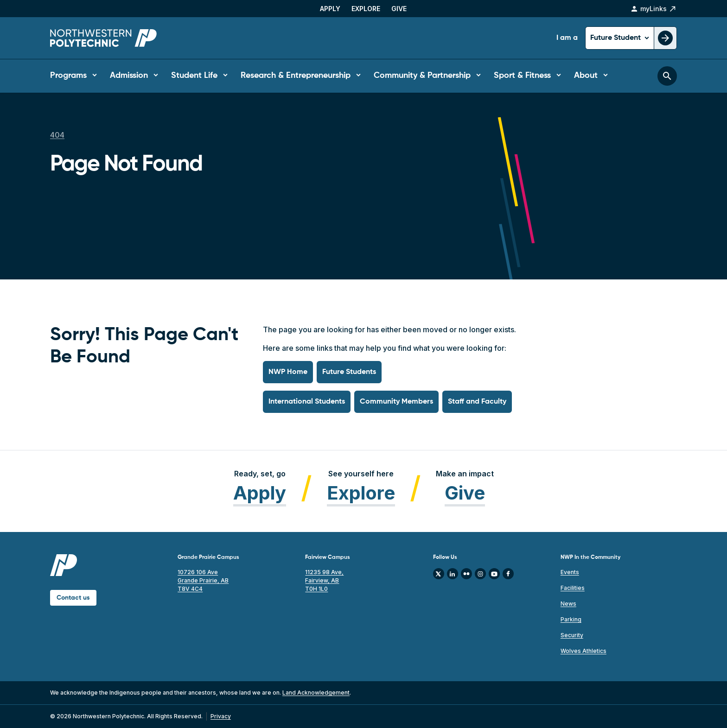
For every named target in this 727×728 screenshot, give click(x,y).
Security (572, 635)
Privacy (221, 716)
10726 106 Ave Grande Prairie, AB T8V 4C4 (203, 580)
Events (570, 572)
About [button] (586, 76)
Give (399, 9)
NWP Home (288, 372)
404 (57, 135)
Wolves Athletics (584, 651)
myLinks (654, 9)
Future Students (349, 372)
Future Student (616, 38)
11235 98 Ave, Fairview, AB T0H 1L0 (324, 580)
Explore (366, 9)
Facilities (573, 588)
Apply (330, 9)
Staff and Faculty (477, 402)
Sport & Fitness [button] (522, 76)
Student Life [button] (194, 76)
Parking (571, 619)
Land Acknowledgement (316, 693)
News (568, 604)
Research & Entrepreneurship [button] (296, 76)
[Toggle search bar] (667, 76)
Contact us (73, 598)
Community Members (396, 402)
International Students (307, 402)
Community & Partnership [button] (422, 76)
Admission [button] (129, 76)
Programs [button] (68, 76)
